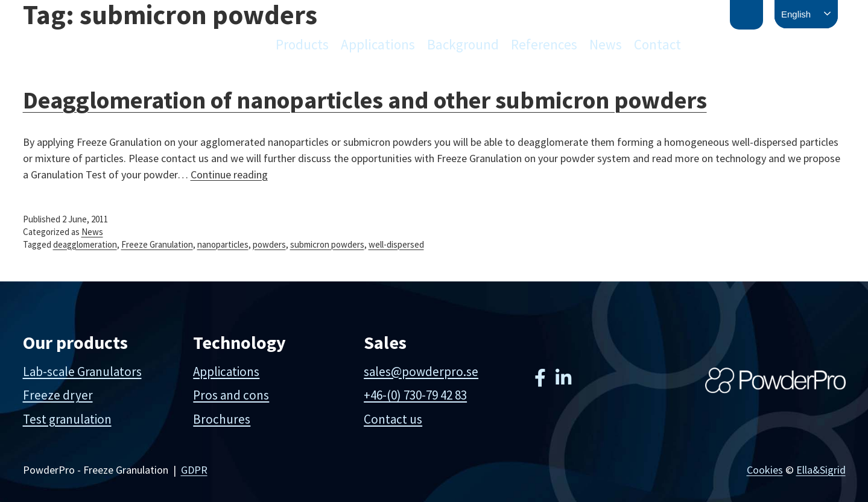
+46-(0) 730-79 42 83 (415, 395)
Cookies (765, 470)
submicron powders (327, 244)
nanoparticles (223, 244)
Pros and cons (231, 395)
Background (463, 44)
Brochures (222, 419)
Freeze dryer (58, 395)
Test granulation (67, 419)
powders (269, 244)
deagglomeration (85, 244)
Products (302, 44)
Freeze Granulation (157, 244)
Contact (657, 44)
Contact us (393, 419)
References (544, 44)
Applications (378, 44)
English (796, 14)
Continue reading (229, 174)
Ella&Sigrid (821, 470)
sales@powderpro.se (421, 372)
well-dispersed (396, 244)
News (606, 44)
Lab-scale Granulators (82, 372)
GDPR (194, 470)
